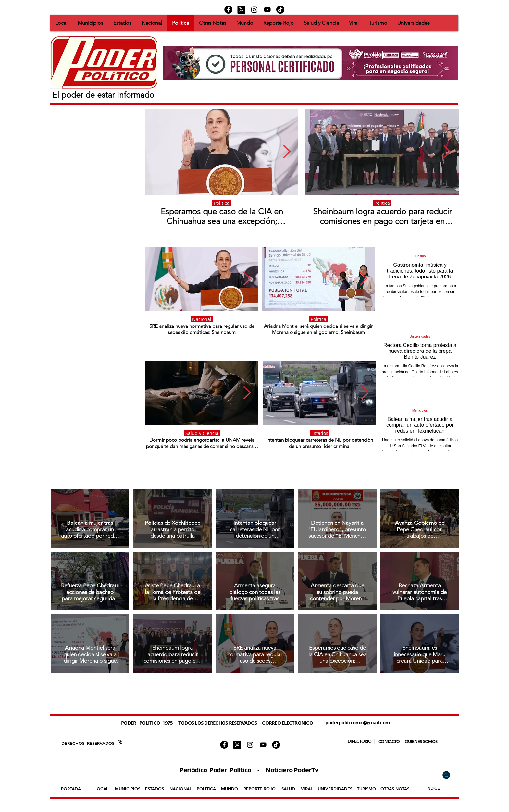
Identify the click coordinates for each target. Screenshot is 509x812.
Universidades (420, 336)
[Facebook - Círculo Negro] (228, 10)
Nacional (202, 319)
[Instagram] (254, 10)
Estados (320, 433)
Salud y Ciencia (202, 433)
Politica (222, 203)
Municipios (420, 410)
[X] (241, 10)
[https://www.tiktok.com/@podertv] (280, 10)
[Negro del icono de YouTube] (267, 10)
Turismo (420, 256)
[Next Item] (287, 152)
